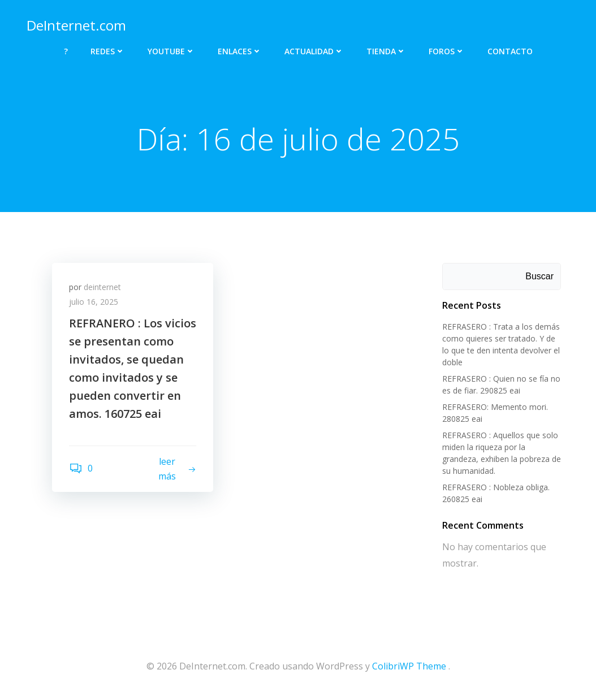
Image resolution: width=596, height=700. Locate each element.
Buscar (539, 276)
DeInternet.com (76, 25)
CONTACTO (510, 51)
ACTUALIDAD (314, 51)
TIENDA (386, 51)
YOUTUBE (171, 51)
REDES (108, 51)
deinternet (102, 287)
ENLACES (240, 51)
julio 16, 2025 (94, 302)
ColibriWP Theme (409, 666)
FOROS (447, 51)
